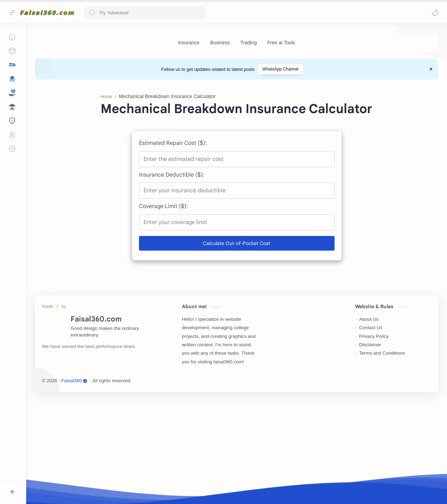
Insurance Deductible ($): (172, 280)
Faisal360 (75, 485)
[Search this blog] (145, 13)
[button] (435, 13)
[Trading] (248, 43)
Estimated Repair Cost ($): (173, 248)
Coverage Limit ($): (163, 311)
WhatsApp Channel (280, 69)
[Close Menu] (431, 69)
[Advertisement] (237, 135)
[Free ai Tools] (281, 43)
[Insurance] (189, 43)
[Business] (220, 43)
